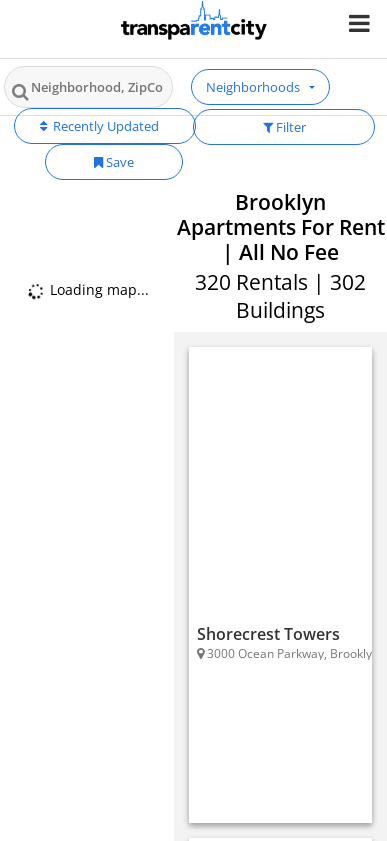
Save (114, 162)
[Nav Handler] (361, 22)
